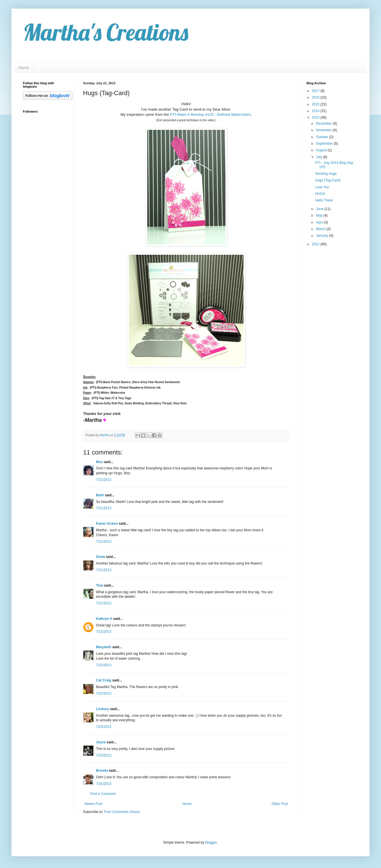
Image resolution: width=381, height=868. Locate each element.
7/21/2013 (104, 480)
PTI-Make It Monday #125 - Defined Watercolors (210, 114)
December (324, 124)
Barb (100, 495)
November (324, 130)
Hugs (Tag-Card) (328, 180)
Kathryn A (104, 619)
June (320, 209)
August (322, 150)
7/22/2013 (104, 665)
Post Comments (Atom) (122, 812)
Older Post (280, 804)
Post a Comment (103, 794)
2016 (316, 97)
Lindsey (102, 709)
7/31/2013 (104, 784)
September (325, 144)
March (321, 229)
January (323, 236)
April (320, 222)
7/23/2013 (104, 755)
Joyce (101, 742)
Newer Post (93, 804)
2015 (316, 104)
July (320, 157)
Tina (99, 585)
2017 (316, 91)
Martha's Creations (106, 32)
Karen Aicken (107, 524)
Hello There (324, 200)
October (323, 137)
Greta (100, 557)
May (320, 215)
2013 (316, 117)
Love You (322, 187)
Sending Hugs (326, 174)
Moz (99, 462)
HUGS (320, 194)
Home (24, 68)
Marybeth (104, 647)
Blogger (211, 842)
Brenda (102, 771)
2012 (316, 244)
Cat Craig (104, 680)
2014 (316, 111)
